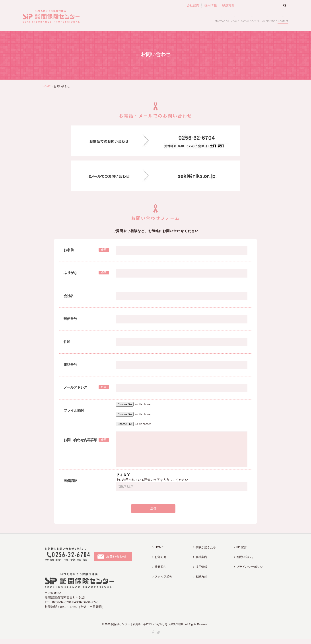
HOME (157, 551)
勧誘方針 (228, 5)
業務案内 (152, 20)
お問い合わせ (273, 20)
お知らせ (128, 20)
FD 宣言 (243, 20)
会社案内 (193, 5)
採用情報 (211, 5)
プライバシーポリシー (249, 564)
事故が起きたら (212, 20)
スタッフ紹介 (179, 20)
